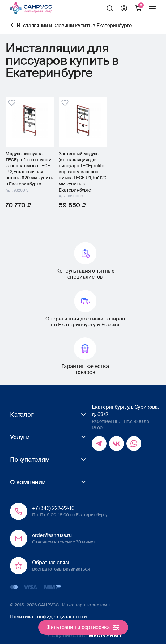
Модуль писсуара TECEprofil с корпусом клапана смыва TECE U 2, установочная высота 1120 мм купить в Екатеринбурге (29, 169)
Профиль (124, 8)
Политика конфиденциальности (48, 617)
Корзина (138, 8)
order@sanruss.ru (52, 535)
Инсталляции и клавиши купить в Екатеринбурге (74, 25)
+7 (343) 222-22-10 (53, 508)
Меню (152, 8)
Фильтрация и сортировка (83, 627)
